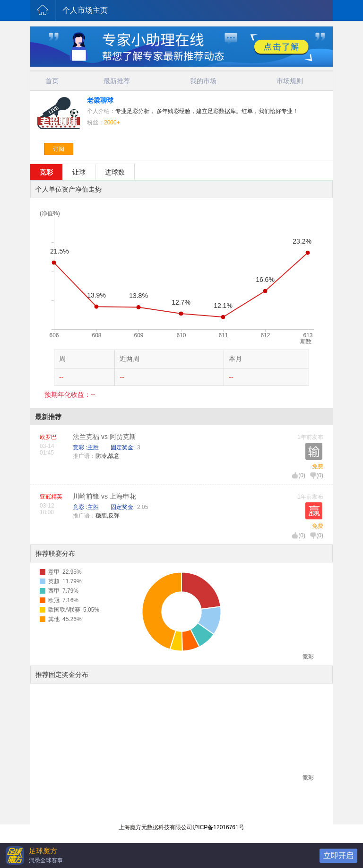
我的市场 (203, 81)
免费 (318, 466)
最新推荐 (117, 81)
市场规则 (290, 81)
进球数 (115, 172)
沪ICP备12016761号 (218, 827)
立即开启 (338, 855)
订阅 (59, 149)
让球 (79, 172)
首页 (52, 81)
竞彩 (46, 172)
